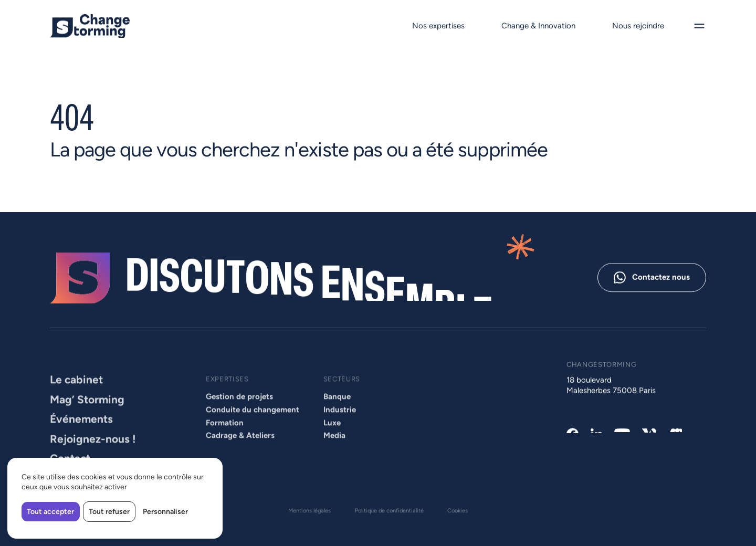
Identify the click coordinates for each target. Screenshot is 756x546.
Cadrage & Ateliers (240, 450)
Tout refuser (109, 511)
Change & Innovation (538, 26)
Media (334, 450)
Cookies (458, 512)
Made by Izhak (73, 529)
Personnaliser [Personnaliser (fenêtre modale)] (165, 511)
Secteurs (342, 394)
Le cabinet (76, 395)
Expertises (227, 394)
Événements (81, 434)
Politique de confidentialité (389, 512)
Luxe (332, 437)
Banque (337, 412)
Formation (225, 437)
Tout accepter (50, 511)
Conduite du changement (253, 424)
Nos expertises (438, 26)
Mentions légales (309, 512)
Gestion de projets (239, 412)
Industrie (340, 424)
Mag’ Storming (87, 414)
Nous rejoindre (638, 26)
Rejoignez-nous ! (93, 453)
